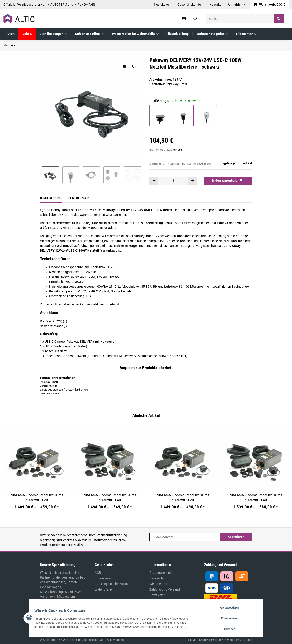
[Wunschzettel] (195, 19)
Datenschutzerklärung (111, 535)
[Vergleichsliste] (184, 19)
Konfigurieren (239, 618)
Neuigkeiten (162, 5)
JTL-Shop (246, 640)
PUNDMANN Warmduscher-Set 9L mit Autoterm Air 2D (182, 497)
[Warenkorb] (269, 5)
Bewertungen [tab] (79, 198)
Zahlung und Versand (165, 589)
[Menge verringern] (154, 181)
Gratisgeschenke (161, 573)
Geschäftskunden (190, 5)
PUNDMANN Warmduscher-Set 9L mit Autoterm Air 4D (255, 497)
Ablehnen (239, 629)
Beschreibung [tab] (51, 198)
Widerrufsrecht (105, 589)
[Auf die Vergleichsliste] (124, 66)
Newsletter (157, 595)
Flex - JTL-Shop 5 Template (204, 640)
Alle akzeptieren (239, 606)
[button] (237, 5)
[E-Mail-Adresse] (185, 537)
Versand (177, 150)
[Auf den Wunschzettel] (134, 66)
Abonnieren (236, 537)
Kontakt (215, 5)
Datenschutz (158, 578)
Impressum (103, 578)
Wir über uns (158, 584)
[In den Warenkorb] (228, 181)
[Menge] (173, 181)
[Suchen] (240, 19)
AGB (98, 573)
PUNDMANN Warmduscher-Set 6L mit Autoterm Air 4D (109, 497)
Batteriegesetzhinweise (111, 584)
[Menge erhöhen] (193, 181)
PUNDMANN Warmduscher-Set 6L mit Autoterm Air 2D (36, 497)
